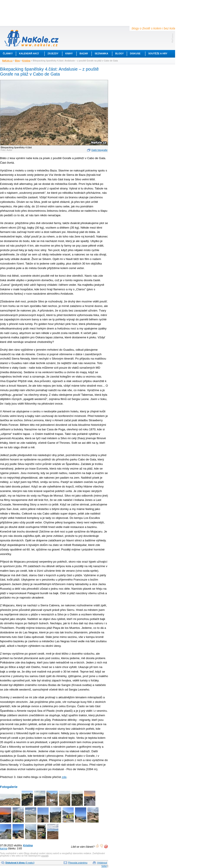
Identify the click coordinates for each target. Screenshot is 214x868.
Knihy (69, 53)
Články (8, 53)
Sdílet (104, 866)
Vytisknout (102, 863)
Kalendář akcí (29, 53)
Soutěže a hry (158, 53)
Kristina (26, 61)
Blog (17, 61)
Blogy (119, 53)
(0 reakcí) (20, 863)
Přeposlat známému (78, 863)
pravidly (45, 856)
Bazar (84, 53)
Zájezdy (53, 53)
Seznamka (101, 53)
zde (64, 777)
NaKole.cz (7, 61)
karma (4, 849)
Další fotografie (99, 150)
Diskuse (135, 53)
